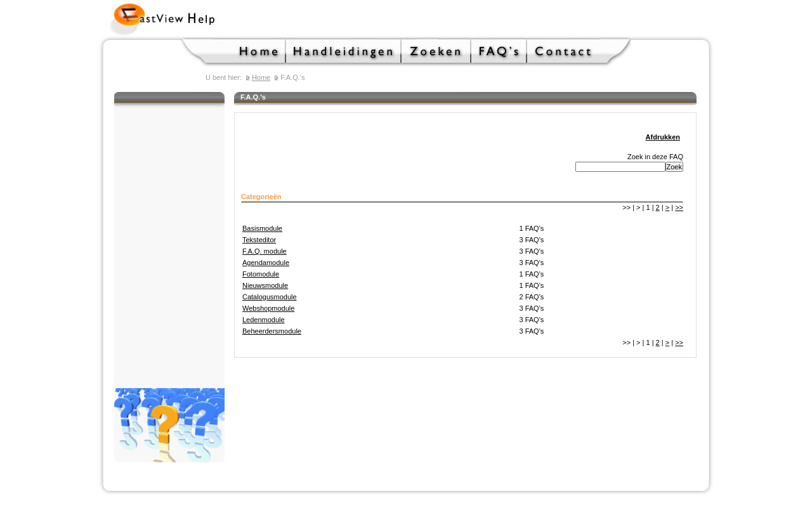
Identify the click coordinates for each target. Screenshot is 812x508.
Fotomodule (261, 274)
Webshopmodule (268, 308)
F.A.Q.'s (499, 52)
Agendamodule (266, 263)
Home (233, 52)
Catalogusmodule (270, 297)
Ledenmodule (264, 320)
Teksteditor (259, 240)
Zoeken (436, 52)
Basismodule (262, 228)
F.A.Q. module (265, 251)
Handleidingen (344, 52)
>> (679, 207)
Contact (579, 52)
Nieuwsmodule (265, 285)
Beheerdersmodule (272, 331)
